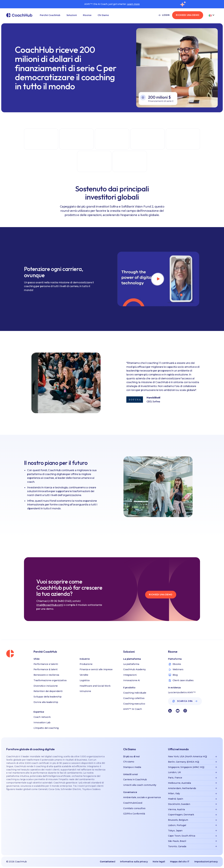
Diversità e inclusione (46, 686)
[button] (50, 15)
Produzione (86, 664)
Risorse (87, 15)
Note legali (159, 862)
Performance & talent (45, 669)
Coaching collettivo (134, 698)
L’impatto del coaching (46, 728)
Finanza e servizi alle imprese (96, 669)
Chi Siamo (103, 15)
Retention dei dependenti (48, 691)
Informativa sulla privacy (134, 862)
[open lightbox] (158, 279)
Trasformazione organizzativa (50, 680)
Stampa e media (132, 767)
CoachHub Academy (134, 669)
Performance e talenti (46, 664)
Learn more (133, 4)
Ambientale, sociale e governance (142, 797)
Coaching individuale (135, 693)
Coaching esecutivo (134, 704)
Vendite (84, 675)
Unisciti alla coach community (140, 785)
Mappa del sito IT (180, 862)
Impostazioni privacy (206, 862)
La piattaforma (131, 664)
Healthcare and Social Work (95, 686)
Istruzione (85, 691)
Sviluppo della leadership (48, 697)
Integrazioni (130, 675)
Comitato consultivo (134, 808)
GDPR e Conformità (134, 814)
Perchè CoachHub (50, 15)
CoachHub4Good (133, 803)
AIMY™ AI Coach (133, 709)
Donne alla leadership (46, 702)
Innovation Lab (42, 722)
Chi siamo (129, 762)
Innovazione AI (132, 680)
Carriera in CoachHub (135, 780)
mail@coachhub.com (50, 605)
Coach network (42, 717)
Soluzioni (72, 15)
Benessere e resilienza (46, 675)
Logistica (85, 680)
